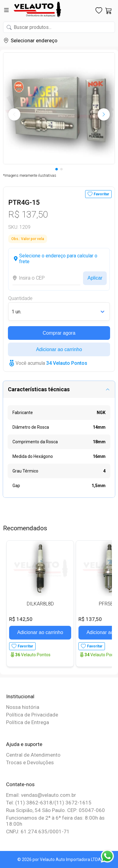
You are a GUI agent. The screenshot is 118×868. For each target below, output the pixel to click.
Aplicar (95, 278)
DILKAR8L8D (40, 604)
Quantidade (20, 298)
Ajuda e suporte (24, 744)
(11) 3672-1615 (73, 803)
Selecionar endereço (34, 40)
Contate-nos (20, 784)
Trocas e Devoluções (30, 762)
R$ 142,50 (21, 619)
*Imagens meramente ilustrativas (30, 176)
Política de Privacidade (32, 715)
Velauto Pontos (33, 655)
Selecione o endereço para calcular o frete (58, 259)
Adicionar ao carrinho (59, 349)
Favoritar (101, 194)
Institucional (20, 696)
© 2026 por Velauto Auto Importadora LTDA (59, 859)
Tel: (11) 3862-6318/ (30, 803)
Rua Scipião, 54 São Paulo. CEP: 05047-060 (56, 810)
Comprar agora (59, 333)
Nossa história (23, 707)
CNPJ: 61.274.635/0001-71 (38, 831)
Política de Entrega (28, 722)
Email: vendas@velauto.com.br (41, 795)
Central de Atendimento (33, 755)
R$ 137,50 (28, 214)
